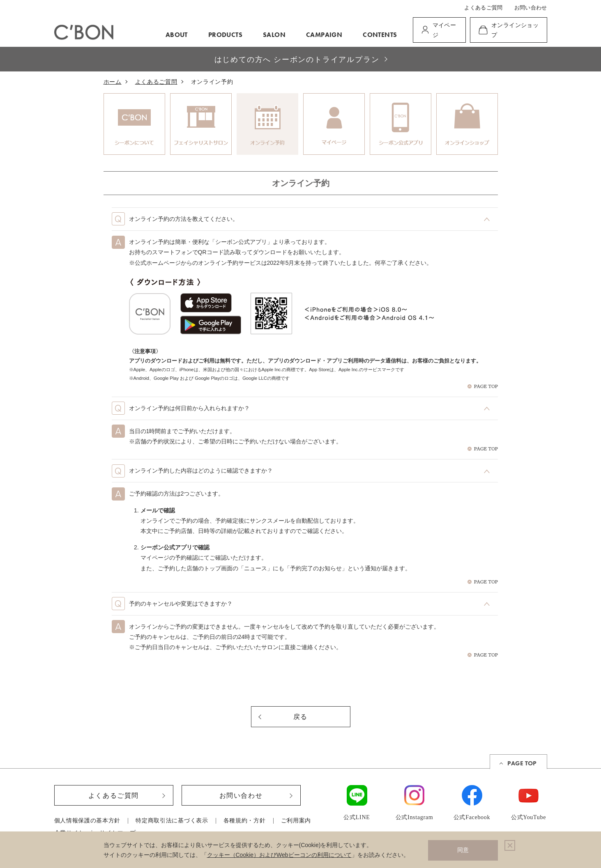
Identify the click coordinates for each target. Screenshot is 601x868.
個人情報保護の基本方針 (88, 821)
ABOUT (177, 35)
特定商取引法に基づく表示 (172, 821)
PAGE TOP (522, 763)
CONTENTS (380, 35)
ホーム (113, 82)
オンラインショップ (515, 30)
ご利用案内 (296, 821)
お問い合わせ (531, 8)
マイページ (444, 30)
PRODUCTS (225, 35)
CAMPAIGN (324, 35)
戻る (300, 717)
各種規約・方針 (245, 821)
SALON (274, 35)
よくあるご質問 (483, 8)
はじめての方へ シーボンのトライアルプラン (297, 59)
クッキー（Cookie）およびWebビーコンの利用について (279, 855)
